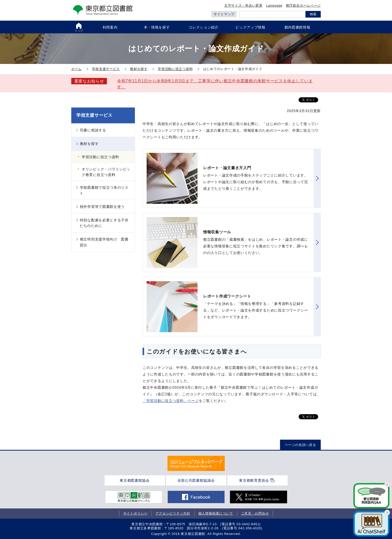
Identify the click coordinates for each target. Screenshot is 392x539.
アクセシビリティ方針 (173, 513)
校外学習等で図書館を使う (102, 207)
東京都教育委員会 (254, 480)
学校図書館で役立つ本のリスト (104, 190)
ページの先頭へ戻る (300, 445)
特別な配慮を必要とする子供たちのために (104, 223)
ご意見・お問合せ (255, 513)
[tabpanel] (196, 463)
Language (274, 5)
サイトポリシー (135, 513)
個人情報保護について (216, 513)
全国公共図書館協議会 (196, 480)
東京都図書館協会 (135, 480)
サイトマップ (224, 14)
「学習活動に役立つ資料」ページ (171, 401)
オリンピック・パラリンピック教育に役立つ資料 (106, 172)
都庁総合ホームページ (303, 5)
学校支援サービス (94, 115)
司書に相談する (93, 130)
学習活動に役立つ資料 (100, 157)
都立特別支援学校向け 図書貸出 (104, 242)
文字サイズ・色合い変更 (243, 5)
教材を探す (89, 144)
